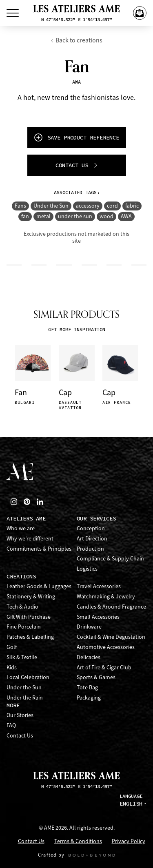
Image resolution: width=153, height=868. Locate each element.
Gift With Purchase (29, 617)
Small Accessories (98, 617)
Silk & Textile (22, 657)
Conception (91, 528)
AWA (126, 216)
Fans (20, 206)
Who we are (21, 528)
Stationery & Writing (31, 597)
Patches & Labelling (30, 637)
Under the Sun (51, 206)
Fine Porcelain (24, 627)
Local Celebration (28, 677)
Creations (21, 577)
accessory (88, 206)
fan (25, 216)
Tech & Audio (22, 607)
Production (90, 549)
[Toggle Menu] (13, 13)
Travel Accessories (99, 586)
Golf (12, 647)
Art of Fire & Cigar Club (104, 668)
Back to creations (76, 40)
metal (43, 216)
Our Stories (20, 715)
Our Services (96, 519)
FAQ (11, 725)
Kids (12, 668)
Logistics (87, 569)
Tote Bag (87, 688)
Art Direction (92, 539)
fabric (132, 206)
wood (106, 216)
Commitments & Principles (39, 549)
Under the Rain (25, 698)
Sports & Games (96, 677)
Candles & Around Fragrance (111, 607)
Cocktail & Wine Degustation (111, 637)
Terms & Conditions (78, 842)
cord (112, 206)
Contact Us (20, 736)
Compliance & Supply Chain (110, 559)
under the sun (75, 216)
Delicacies (89, 657)
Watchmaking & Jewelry (106, 597)
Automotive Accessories (106, 647)
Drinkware (89, 627)
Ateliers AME (26, 519)
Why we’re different (30, 539)
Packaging (89, 698)
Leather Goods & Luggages (39, 586)
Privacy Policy (129, 842)
